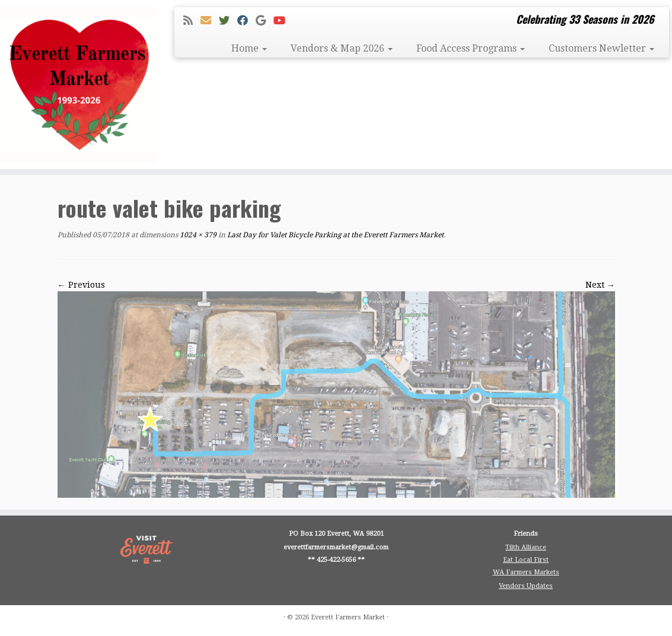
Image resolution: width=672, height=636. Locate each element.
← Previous (81, 285)
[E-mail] (210, 20)
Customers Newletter (601, 48)
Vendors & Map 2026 (342, 48)
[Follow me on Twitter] (228, 20)
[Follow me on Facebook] (246, 20)
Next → (600, 285)
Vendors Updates (526, 586)
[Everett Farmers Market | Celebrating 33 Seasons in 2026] (79, 85)
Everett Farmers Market (348, 617)
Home (249, 48)
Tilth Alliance (526, 547)
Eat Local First (526, 560)
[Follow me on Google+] (265, 20)
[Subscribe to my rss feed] (192, 20)
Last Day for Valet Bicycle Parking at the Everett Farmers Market (335, 235)
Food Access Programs (471, 48)
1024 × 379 (197, 235)
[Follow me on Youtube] (283, 20)
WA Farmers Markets (526, 572)
